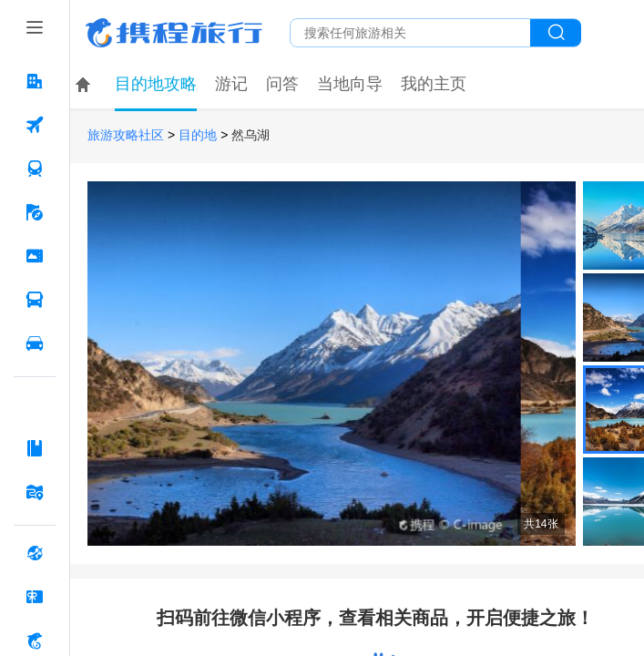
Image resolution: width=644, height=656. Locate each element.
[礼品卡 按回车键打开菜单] (35, 597)
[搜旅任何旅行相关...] (410, 33)
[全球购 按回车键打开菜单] (35, 553)
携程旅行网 (174, 33)
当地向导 (350, 84)
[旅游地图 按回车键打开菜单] (35, 492)
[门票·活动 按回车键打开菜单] (35, 256)
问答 (282, 84)
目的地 (198, 135)
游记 (231, 84)
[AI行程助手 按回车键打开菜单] (35, 405)
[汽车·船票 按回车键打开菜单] (35, 300)
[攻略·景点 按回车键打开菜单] (35, 448)
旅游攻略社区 (126, 135)
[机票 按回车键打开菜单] (35, 125)
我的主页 (434, 84)
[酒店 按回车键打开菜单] (35, 81)
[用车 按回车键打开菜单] (35, 343)
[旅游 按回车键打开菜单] (35, 212)
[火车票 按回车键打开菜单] (35, 169)
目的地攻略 (156, 84)
